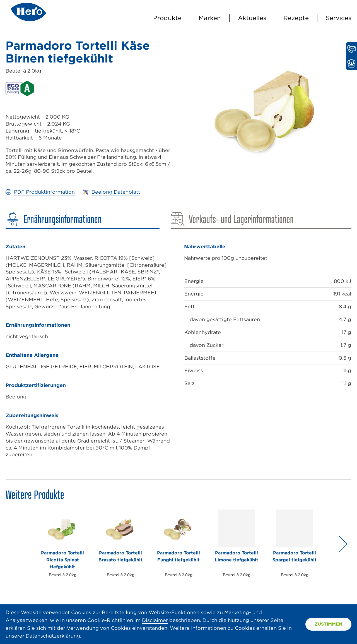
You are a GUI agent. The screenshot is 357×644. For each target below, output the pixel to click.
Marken (210, 18)
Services (339, 18)
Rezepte (296, 18)
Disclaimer (155, 620)
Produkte (167, 18)
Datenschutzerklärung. (53, 636)
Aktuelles (252, 18)
